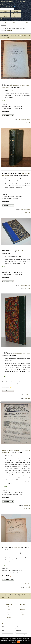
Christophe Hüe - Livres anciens (13, 2)
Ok (19, 642)
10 (29, 35)
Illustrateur (18, 631)
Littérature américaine (25, 285)
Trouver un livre (6, 624)
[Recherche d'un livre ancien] (7, 9)
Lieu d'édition (5, 635)
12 (2, 37)
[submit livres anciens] (15, 9)
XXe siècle (28, 123)
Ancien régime (27, 506)
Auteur (3, 627)
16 (7, 37)
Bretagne (28, 210)
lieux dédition (10, 30)
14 (5, 37)
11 (1, 37)
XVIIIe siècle (27, 509)
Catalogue (16, 11)
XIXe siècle (28, 213)
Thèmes (16, 119)
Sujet (17, 627)
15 (6, 37)
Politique (28, 395)
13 (3, 37)
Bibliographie (22, 119)
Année (17, 635)
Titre (3, 631)
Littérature (28, 119)
